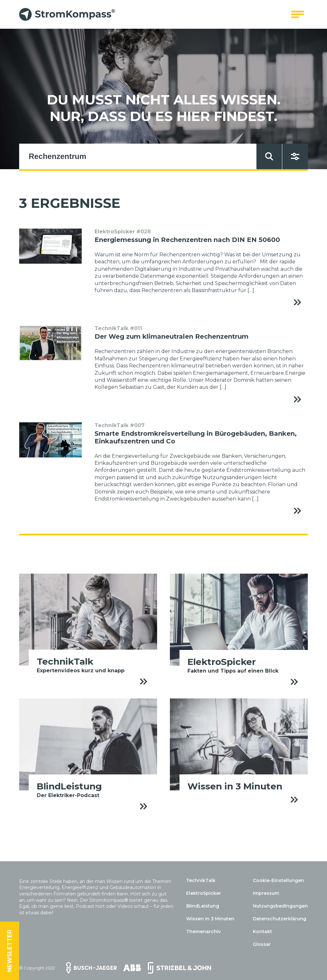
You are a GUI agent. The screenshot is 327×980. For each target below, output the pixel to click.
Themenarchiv (203, 931)
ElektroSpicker (204, 893)
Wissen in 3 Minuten (210, 919)
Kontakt (262, 931)
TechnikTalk (201, 880)
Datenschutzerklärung (280, 919)
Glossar (262, 944)
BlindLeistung (203, 906)
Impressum (266, 893)
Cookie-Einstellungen (278, 880)
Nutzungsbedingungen (280, 906)
